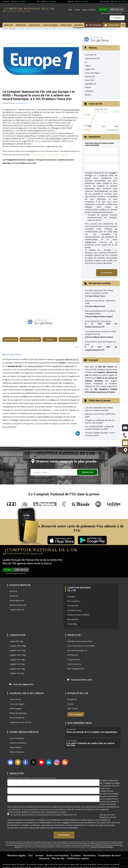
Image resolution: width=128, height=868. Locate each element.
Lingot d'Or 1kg (16, 641)
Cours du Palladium (18, 743)
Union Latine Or (74, 664)
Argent (88, 66)
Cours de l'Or (34, 25)
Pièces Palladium (17, 752)
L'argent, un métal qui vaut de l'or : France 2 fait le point (100, 421)
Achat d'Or (8, 25)
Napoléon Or (91, 84)
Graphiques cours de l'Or (20, 722)
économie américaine (30, 339)
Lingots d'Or (17, 635)
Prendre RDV (112, 25)
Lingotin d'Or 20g (17, 664)
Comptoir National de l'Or (67, 359)
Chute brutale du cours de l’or (98, 321)
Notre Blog (72, 624)
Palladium (89, 91)
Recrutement (73, 619)
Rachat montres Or (18, 605)
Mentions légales (16, 855)
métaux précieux (35, 366)
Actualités (79, 25)
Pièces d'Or (74, 635)
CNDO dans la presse (100, 401)
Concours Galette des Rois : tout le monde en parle (100, 434)
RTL (98, 504)
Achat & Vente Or (20, 585)
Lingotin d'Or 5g (16, 673)
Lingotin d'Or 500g (17, 646)
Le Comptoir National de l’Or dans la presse (64, 494)
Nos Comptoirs (94, 25)
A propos (93, 360)
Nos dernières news (79, 723)
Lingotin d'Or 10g (17, 669)
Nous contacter (89, 10)
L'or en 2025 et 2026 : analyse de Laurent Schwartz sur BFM (99, 428)
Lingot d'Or (90, 69)
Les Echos (114, 504)
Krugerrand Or (74, 660)
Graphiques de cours (109, 855)
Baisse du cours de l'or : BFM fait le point (100, 415)
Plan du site (58, 858)
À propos (71, 596)
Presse (77, 10)
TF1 (12, 504)
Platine (88, 87)
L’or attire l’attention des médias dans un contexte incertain (99, 292)
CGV (30, 855)
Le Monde (80, 504)
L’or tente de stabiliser (88, 864)
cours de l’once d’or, (71, 110)
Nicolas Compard (106, 316)
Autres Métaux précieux (24, 732)
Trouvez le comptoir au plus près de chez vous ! (50, 155)
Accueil (5, 29)
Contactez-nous (74, 610)
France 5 (64, 504)
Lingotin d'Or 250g (17, 650)
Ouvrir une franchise (57, 855)
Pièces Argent (15, 709)
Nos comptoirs (74, 601)
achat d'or (57, 366)
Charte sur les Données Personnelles (102, 847)
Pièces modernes (17, 718)
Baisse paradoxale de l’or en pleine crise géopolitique (100, 312)
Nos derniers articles (100, 283)
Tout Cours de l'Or (68, 339)
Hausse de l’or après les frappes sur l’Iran (100, 343)
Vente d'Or (56, 560)
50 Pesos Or (73, 655)
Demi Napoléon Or (76, 669)
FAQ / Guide (73, 709)
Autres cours (66, 25)
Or (86, 62)
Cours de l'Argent (50, 25)
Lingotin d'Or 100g (17, 655)
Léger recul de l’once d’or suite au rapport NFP (61, 864)
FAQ (70, 10)
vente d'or (69, 366)
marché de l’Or (15, 366)
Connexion (117, 18)
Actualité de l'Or (78, 693)
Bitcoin (88, 95)
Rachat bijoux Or (17, 601)
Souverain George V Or (77, 650)
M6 (24, 504)
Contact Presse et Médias (78, 615)
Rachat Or (14, 596)
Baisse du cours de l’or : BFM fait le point (100, 302)
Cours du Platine (17, 738)
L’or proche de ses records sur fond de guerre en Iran (100, 333)
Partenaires (89, 855)
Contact (39, 855)
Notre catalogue (76, 714)
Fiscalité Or (72, 699)
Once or (50, 339)
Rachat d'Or (21, 25)
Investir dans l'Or (92, 58)
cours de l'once (10, 339)
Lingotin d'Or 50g (17, 660)
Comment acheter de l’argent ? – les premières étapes (23, 864)
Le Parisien (45, 504)
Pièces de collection (18, 713)
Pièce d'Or (89, 80)
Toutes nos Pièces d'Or (80, 680)
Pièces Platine (15, 747)
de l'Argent (37, 693)
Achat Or (13, 591)
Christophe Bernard (21, 103)
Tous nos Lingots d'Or (21, 684)
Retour (77, 347)
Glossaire (44, 858)
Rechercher (88, 472)
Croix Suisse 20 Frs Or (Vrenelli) (81, 646)
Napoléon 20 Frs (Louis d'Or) (80, 641)
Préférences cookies (78, 858)
